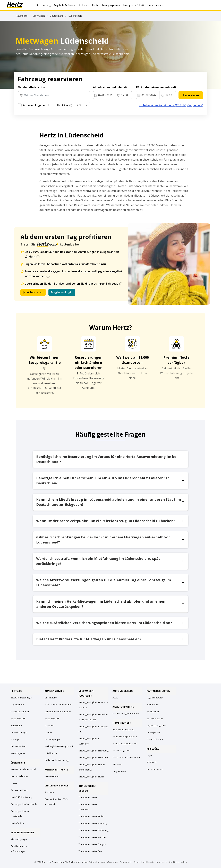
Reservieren (191, 95)
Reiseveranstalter (155, 719)
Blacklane (49, 792)
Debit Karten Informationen (58, 712)
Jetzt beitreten (33, 292)
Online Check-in (18, 746)
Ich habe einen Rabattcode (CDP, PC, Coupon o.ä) (171, 105)
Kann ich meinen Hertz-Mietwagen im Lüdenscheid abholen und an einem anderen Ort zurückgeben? (111, 604)
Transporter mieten (88, 797)
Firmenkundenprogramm (125, 737)
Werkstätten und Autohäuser (126, 757)
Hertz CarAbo (17, 823)
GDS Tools (152, 762)
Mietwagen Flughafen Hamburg (93, 751)
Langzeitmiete (119, 771)
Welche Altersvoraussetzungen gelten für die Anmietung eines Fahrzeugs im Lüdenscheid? (111, 582)
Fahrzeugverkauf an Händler (24, 804)
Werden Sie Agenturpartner (126, 714)
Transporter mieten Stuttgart (92, 844)
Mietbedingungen (19, 839)
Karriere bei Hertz (19, 790)
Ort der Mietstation (31, 87)
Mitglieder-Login (62, 292)
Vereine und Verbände (123, 730)
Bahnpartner (153, 705)
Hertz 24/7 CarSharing (21, 797)
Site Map (15, 739)
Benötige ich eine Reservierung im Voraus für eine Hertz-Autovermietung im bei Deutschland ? (111, 459)
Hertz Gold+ (16, 726)
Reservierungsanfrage (21, 698)
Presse (14, 783)
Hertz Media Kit (52, 776)
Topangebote (17, 705)
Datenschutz (126, 862)
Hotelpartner (153, 712)
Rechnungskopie (52, 739)
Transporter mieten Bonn (91, 851)
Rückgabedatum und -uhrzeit (156, 87)
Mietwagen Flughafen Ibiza (91, 777)
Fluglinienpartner (155, 698)
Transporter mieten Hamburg (93, 823)
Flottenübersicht (18, 719)
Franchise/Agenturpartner (125, 744)
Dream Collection (155, 739)
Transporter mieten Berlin (91, 816)
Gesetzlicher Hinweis (144, 862)
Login (149, 755)
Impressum (161, 862)
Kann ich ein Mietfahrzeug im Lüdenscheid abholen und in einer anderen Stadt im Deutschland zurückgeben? (111, 502)
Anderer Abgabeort (36, 105)
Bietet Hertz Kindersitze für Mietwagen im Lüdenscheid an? (111, 639)
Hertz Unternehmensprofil (23, 769)
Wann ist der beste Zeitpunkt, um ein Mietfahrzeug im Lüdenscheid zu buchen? (111, 521)
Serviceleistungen (19, 733)
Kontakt (48, 733)
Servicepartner (154, 733)
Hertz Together (18, 753)
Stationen (49, 726)
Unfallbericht (51, 753)
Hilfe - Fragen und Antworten (58, 705)
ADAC (115, 698)
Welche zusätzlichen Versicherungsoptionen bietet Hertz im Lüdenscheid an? (111, 623)
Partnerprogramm (121, 751)
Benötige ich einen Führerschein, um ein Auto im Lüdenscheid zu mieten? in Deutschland (111, 481)
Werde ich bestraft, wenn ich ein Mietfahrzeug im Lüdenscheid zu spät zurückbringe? (111, 561)
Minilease (117, 764)
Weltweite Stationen (20, 712)
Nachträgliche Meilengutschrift (59, 746)
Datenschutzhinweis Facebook (103, 862)
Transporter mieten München (93, 837)
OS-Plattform (51, 698)
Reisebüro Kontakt (155, 769)
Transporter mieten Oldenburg (93, 830)
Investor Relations (19, 776)
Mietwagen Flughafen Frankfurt (93, 758)
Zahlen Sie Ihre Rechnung (57, 760)
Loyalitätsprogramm (156, 726)
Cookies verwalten (178, 862)
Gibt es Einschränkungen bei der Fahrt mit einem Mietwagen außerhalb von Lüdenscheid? (111, 540)
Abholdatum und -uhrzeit (110, 87)
